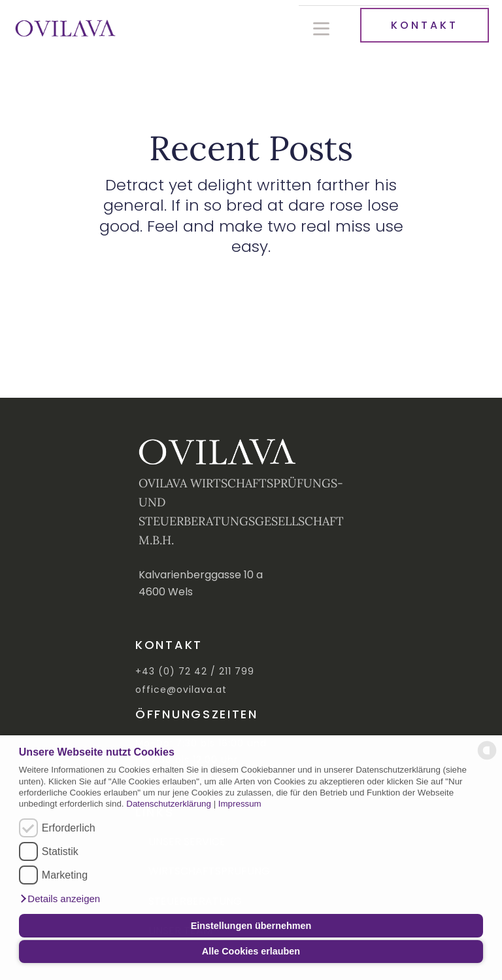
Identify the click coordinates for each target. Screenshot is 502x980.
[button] (59, 899)
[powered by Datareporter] (487, 759)
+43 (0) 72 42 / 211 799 (195, 672)
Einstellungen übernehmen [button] (251, 926)
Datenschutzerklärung (169, 804)
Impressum (240, 804)
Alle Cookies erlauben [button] (251, 951)
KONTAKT (425, 25)
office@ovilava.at (181, 690)
